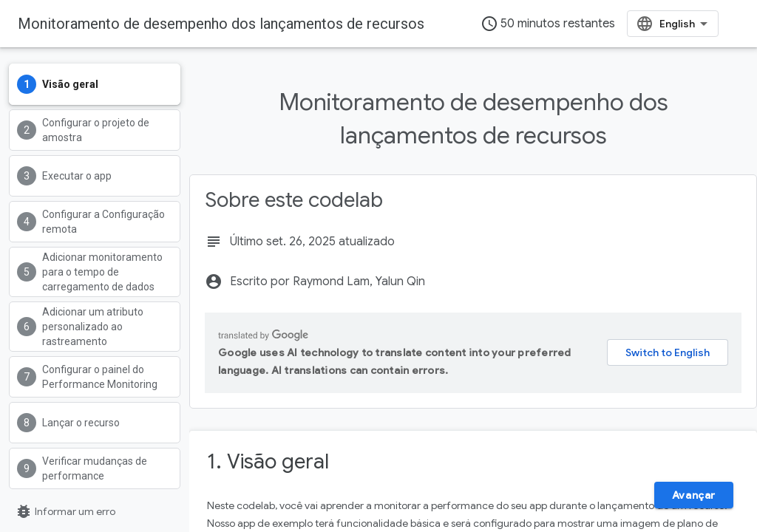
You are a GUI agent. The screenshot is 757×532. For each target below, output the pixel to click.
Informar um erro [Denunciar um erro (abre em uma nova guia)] (65, 511)
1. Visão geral (268, 461)
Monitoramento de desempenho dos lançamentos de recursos (221, 24)
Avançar (694, 495)
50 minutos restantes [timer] (548, 24)
